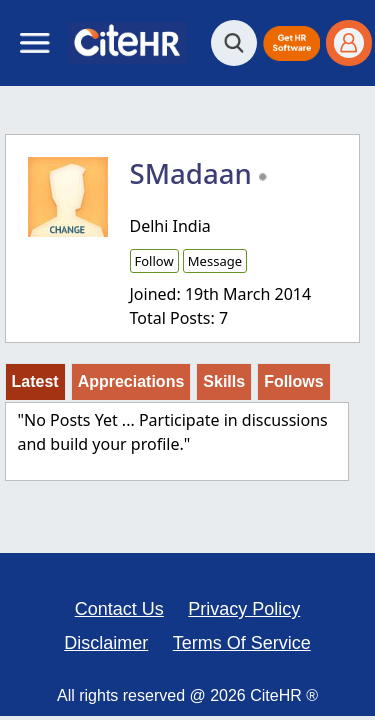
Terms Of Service (242, 643)
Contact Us (119, 609)
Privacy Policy (244, 609)
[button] (291, 43)
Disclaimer (106, 643)
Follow (154, 261)
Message (215, 261)
